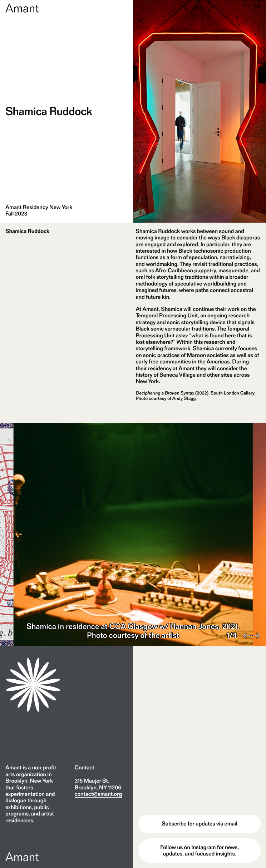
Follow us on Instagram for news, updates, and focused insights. (199, 850)
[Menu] (257, 9)
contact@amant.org (98, 794)
